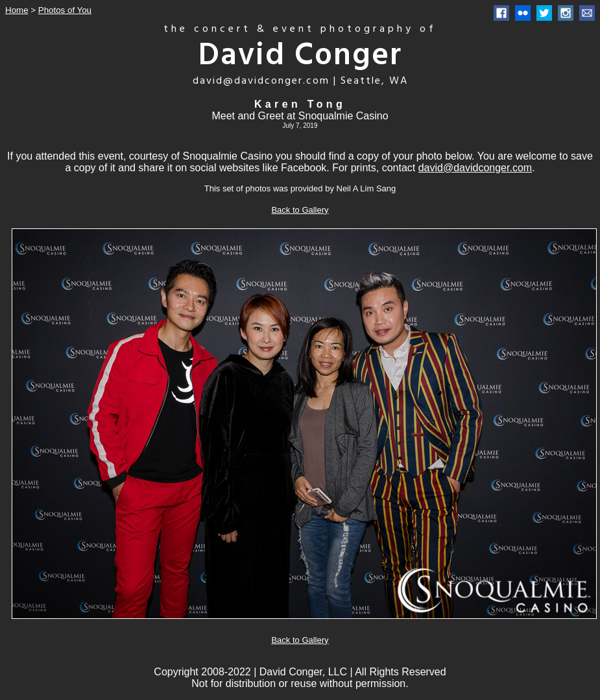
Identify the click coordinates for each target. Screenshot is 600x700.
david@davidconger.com (475, 168)
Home (17, 10)
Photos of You (65, 10)
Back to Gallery (300, 210)
